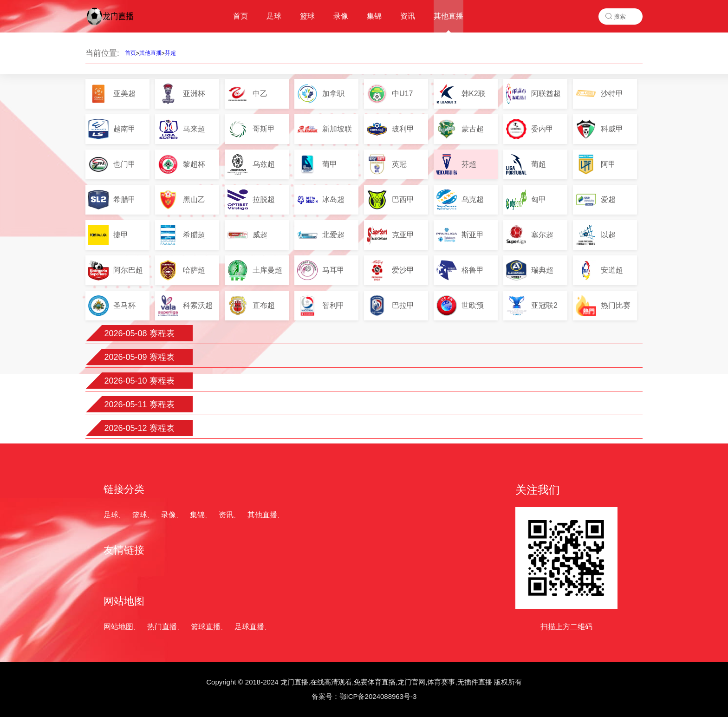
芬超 (170, 53)
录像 (169, 515)
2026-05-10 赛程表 (139, 381)
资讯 (226, 515)
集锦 (197, 515)
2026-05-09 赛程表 (139, 357)
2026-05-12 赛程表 (139, 428)
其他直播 (150, 53)
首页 (130, 53)
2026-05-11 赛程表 (139, 404)
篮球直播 (206, 627)
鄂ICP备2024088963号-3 (378, 696)
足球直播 (249, 627)
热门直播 (162, 627)
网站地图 (118, 627)
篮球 (140, 515)
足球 (111, 515)
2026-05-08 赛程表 (139, 333)
